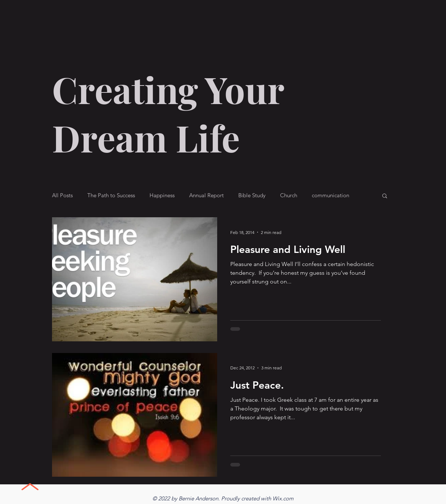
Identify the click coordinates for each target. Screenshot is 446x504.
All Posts (62, 195)
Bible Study (252, 195)
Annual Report (206, 195)
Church (289, 195)
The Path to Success (111, 195)
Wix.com (283, 498)
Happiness (162, 195)
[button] (385, 196)
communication (330, 195)
